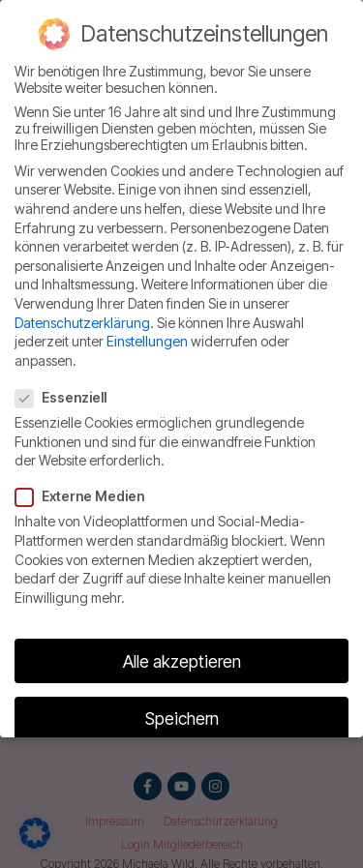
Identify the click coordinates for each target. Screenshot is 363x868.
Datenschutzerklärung (82, 321)
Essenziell (67, 396)
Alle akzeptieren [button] (182, 659)
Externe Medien (86, 495)
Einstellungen (147, 340)
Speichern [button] (182, 718)
